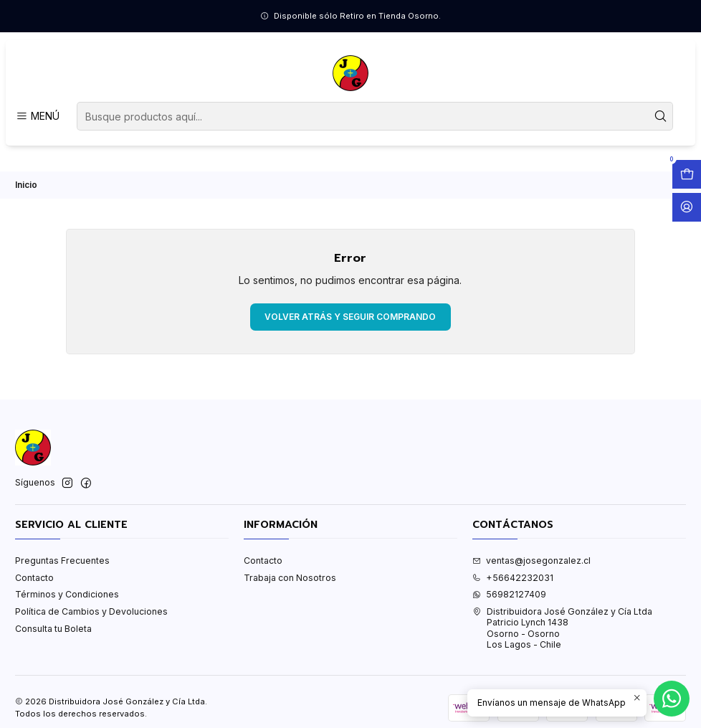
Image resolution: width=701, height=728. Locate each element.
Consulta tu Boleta (53, 629)
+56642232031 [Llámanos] (513, 578)
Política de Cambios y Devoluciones (91, 611)
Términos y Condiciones (67, 594)
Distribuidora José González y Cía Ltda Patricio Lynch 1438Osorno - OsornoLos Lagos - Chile (562, 628)
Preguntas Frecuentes (62, 561)
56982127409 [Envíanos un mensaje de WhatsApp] (509, 594)
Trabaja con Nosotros (290, 578)
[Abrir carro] (687, 174)
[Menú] (37, 117)
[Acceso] (687, 207)
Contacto (34, 578)
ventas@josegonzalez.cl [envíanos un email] (531, 561)
